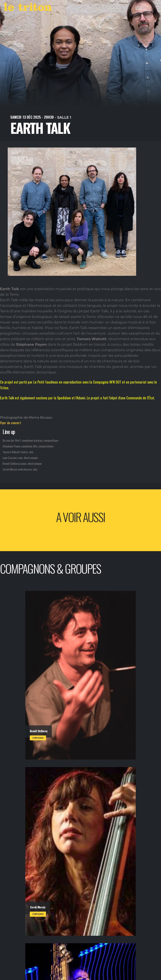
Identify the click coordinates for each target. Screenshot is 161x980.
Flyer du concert (10, 423)
